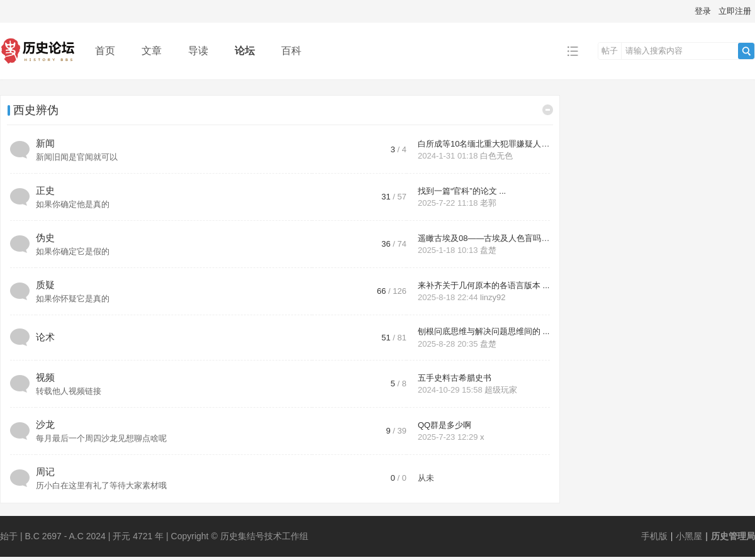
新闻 (45, 143)
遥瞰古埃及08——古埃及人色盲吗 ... (484, 238)
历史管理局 (733, 536)
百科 (291, 51)
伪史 (45, 238)
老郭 (488, 203)
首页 (105, 51)
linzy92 (493, 297)
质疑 (45, 285)
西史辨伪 (36, 110)
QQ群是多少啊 (445, 425)
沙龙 (45, 424)
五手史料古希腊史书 (455, 378)
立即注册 (735, 11)
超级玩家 (501, 390)
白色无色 (496, 156)
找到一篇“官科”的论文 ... (462, 191)
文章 (152, 51)
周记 (45, 472)
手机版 (654, 536)
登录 (703, 11)
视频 (45, 377)
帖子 (610, 51)
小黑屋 (689, 536)
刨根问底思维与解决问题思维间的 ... (484, 331)
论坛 (245, 51)
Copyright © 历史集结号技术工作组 (240, 536)
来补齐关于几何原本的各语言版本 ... (484, 285)
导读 (198, 51)
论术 (45, 337)
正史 (45, 190)
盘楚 (488, 250)
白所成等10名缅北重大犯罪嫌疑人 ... (484, 144)
